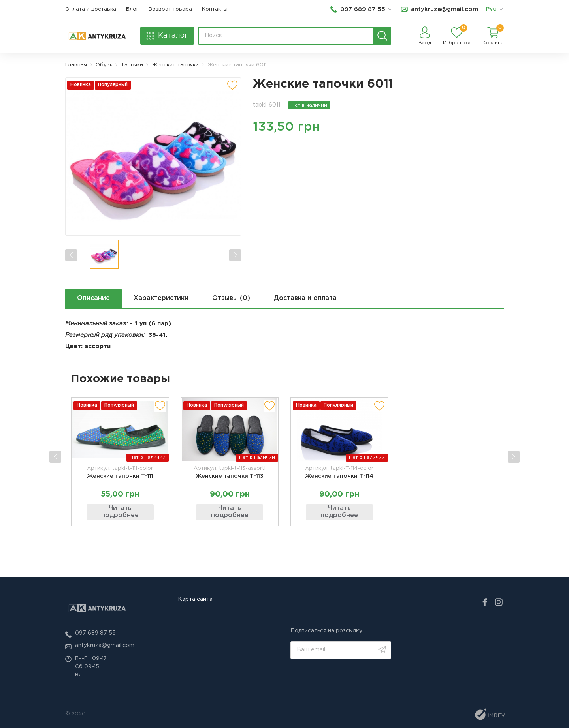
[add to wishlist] (232, 85)
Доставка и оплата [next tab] (306, 298)
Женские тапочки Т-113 (230, 476)
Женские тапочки (175, 65)
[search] (382, 36)
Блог (132, 9)
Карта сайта (195, 599)
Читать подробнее (120, 512)
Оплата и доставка (91, 9)
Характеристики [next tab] (161, 298)
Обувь (104, 65)
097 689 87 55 (95, 633)
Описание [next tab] (93, 298)
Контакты (215, 9)
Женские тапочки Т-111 (120, 476)
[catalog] (167, 36)
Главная (76, 65)
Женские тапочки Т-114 (339, 476)
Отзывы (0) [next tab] (231, 298)
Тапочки (132, 65)
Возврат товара (170, 9)
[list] (501, 9)
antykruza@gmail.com (105, 645)
